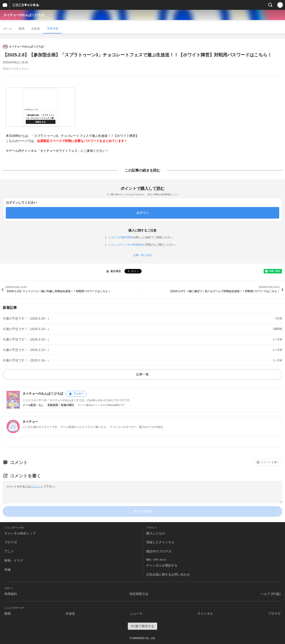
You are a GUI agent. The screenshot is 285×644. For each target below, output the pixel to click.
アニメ (9, 551)
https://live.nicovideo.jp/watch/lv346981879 (41, 107)
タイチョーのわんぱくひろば (24, 15)
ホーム (8, 29)
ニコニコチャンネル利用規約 (126, 245)
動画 (22, 29)
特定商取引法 (139, 594)
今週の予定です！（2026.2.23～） (27, 350)
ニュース (136, 613)
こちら (175, 194)
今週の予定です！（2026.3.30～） (27, 318)
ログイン (36, 486)
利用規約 (11, 594)
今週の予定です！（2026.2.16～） (27, 360)
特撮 (8, 570)
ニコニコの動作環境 (120, 237)
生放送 (36, 29)
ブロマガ (52, 29)
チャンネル (205, 613)
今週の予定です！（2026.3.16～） (27, 339)
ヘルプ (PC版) (271, 594)
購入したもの (156, 533)
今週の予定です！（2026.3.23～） (27, 329)
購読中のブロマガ (159, 551)
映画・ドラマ (14, 560)
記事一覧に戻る (142, 255)
